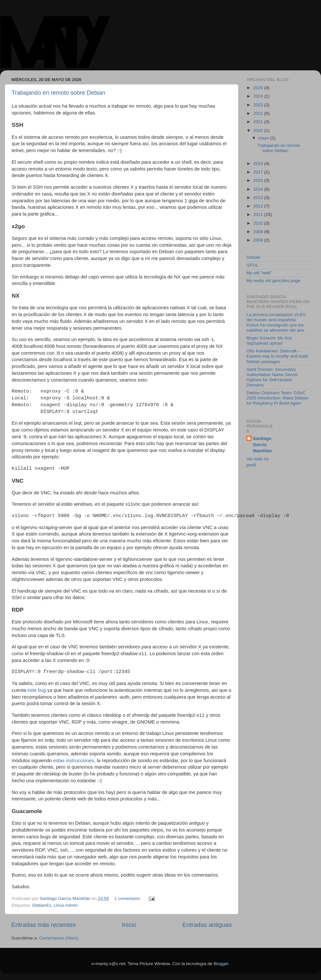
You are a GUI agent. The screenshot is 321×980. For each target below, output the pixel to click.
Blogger (221, 964)
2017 (259, 172)
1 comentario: (128, 898)
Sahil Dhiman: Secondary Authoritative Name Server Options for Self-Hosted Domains (272, 377)
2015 (259, 180)
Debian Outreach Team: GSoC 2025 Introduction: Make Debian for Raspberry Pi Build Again (277, 398)
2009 (259, 232)
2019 (259, 164)
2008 (259, 240)
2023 (259, 105)
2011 (259, 214)
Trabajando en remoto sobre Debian (59, 93)
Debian (253, 257)
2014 (259, 189)
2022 (259, 113)
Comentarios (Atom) (59, 938)
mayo (264, 138)
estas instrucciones (74, 761)
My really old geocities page (273, 281)
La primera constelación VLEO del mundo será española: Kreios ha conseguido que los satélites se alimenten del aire (276, 323)
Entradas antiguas (207, 925)
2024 (259, 96)
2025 (259, 88)
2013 (259, 198)
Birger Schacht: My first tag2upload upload (269, 341)
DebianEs (42, 905)
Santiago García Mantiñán (262, 445)
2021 (259, 122)
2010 (259, 223)
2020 (259, 130)
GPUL (252, 265)
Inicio (129, 925)
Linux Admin (66, 905)
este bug (37, 690)
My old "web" (259, 273)
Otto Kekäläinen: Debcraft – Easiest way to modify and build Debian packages (277, 356)
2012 (259, 206)
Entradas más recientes (43, 925)
